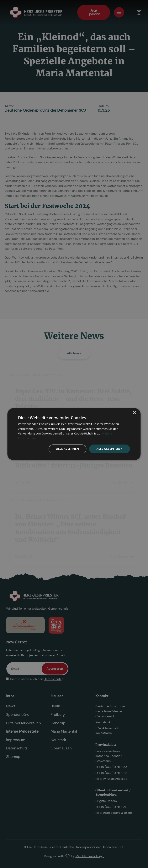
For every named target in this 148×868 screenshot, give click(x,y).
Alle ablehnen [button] (67, 449)
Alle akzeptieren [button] (109, 449)
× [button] (134, 413)
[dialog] (74, 434)
